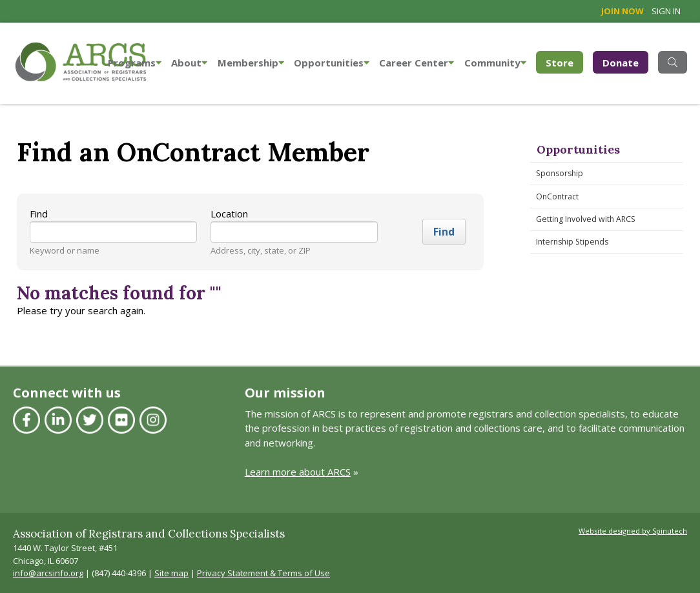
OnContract (557, 196)
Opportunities (332, 63)
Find (39, 214)
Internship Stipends (572, 242)
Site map (171, 573)
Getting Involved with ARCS (586, 219)
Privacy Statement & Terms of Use (263, 573)
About (189, 63)
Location (229, 214)
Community (495, 63)
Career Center (417, 63)
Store (564, 62)
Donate (621, 63)
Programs (135, 63)
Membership (251, 63)
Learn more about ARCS (298, 472)
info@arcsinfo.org (48, 573)
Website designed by (633, 531)
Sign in (666, 11)
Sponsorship (560, 173)
